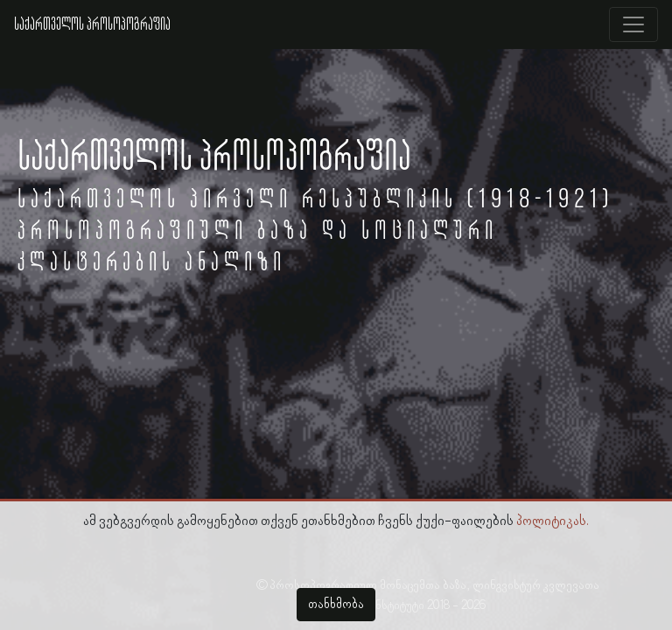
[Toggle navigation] (633, 24)
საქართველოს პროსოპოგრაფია (92, 24)
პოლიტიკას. (553, 521)
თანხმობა (336, 605)
